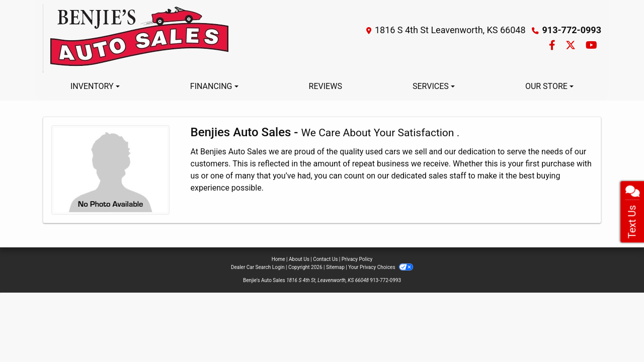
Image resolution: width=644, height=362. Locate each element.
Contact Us (325, 259)
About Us (299, 259)
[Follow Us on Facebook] (553, 46)
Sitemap (335, 267)
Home (278, 259)
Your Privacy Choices (381, 267)
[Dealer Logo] (137, 38)
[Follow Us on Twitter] (572, 46)
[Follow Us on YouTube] (591, 46)
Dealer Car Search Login (258, 267)
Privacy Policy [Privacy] (357, 259)
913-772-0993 (572, 30)
